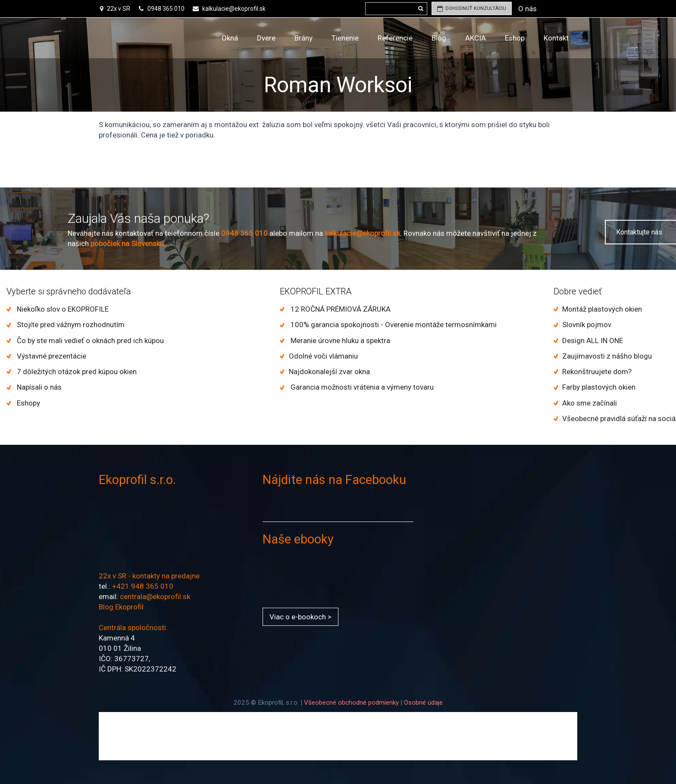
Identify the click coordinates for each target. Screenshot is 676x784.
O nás (527, 9)
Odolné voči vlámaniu (323, 356)
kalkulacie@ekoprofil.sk (234, 9)
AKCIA (476, 38)
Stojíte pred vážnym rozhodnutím (70, 325)
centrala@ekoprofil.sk (155, 597)
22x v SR (119, 9)
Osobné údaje (423, 703)
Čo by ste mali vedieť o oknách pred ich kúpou (89, 340)
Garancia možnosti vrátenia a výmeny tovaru (361, 387)
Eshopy (28, 403)
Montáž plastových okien (602, 309)
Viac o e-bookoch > (300, 617)
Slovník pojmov (587, 325)
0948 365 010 (165, 9)
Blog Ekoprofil (121, 607)
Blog (439, 38)
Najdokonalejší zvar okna (329, 372)
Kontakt (556, 38)
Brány (304, 38)
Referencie (395, 38)
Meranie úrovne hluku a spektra (340, 340)
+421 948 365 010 (143, 586)
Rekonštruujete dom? (597, 372)
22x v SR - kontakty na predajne (149, 576)
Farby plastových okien (599, 387)
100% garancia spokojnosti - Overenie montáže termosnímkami (393, 325)
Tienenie (345, 38)
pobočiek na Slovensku (127, 244)
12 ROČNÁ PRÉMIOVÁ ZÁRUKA (340, 309)
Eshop (515, 38)
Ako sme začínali (590, 403)
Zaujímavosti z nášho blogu (607, 356)
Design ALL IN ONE (593, 340)
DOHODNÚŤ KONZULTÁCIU (472, 8)
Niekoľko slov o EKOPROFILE (62, 309)
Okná (230, 38)
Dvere (266, 38)
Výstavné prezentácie (51, 356)
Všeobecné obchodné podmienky (351, 703)
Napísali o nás (38, 387)
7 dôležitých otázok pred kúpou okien (76, 372)
